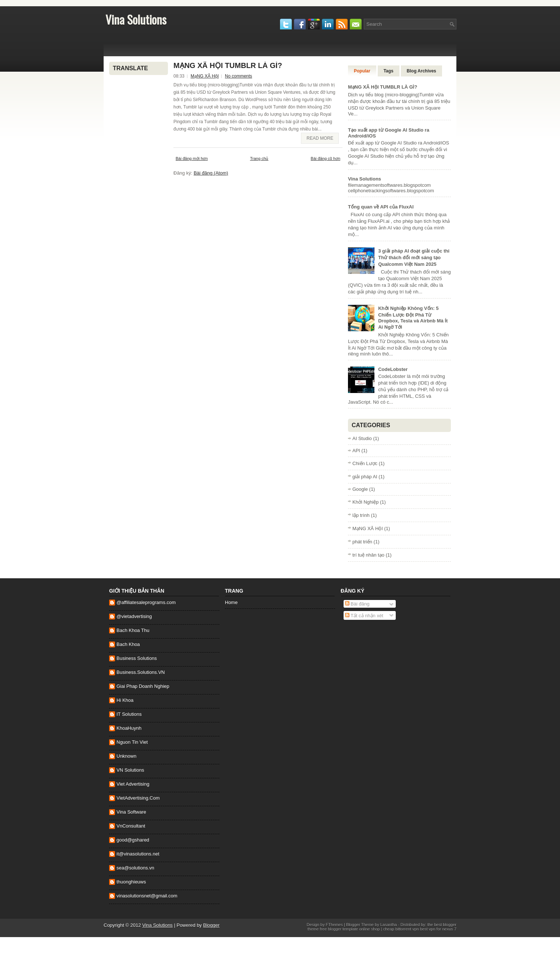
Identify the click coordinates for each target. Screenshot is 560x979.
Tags (389, 71)
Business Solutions (137, 658)
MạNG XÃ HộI (205, 76)
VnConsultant (131, 826)
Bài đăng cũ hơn (326, 158)
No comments (238, 76)
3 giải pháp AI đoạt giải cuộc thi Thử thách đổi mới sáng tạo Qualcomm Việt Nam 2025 (414, 258)
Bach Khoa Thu (133, 630)
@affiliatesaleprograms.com (146, 602)
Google (360, 489)
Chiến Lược (365, 463)
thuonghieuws (131, 882)
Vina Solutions (136, 19)
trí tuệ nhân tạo (368, 555)
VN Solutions (130, 770)
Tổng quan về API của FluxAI (381, 207)
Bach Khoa (128, 644)
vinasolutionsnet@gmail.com (147, 896)
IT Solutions (129, 714)
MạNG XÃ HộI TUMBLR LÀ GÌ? (228, 65)
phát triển (362, 542)
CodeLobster (393, 369)
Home (231, 602)
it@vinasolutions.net (138, 854)
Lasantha (389, 925)
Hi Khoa (125, 700)
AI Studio (362, 438)
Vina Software (131, 812)
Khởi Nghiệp (365, 502)
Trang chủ (259, 158)
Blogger (211, 925)
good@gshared (133, 840)
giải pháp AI (365, 477)
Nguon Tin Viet (132, 742)
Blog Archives (421, 71)
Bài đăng (357, 604)
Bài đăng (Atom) (211, 173)
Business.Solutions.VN (141, 672)
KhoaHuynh (129, 728)
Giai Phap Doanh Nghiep (143, 686)
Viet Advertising (133, 784)
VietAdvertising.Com (138, 798)
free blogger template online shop (349, 929)
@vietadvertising (134, 616)
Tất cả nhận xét (364, 616)
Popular (362, 71)
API (356, 451)
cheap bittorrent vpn (402, 929)
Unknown (126, 756)
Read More (320, 138)
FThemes (334, 925)
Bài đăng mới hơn (192, 158)
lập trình (361, 515)
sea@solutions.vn (135, 868)
